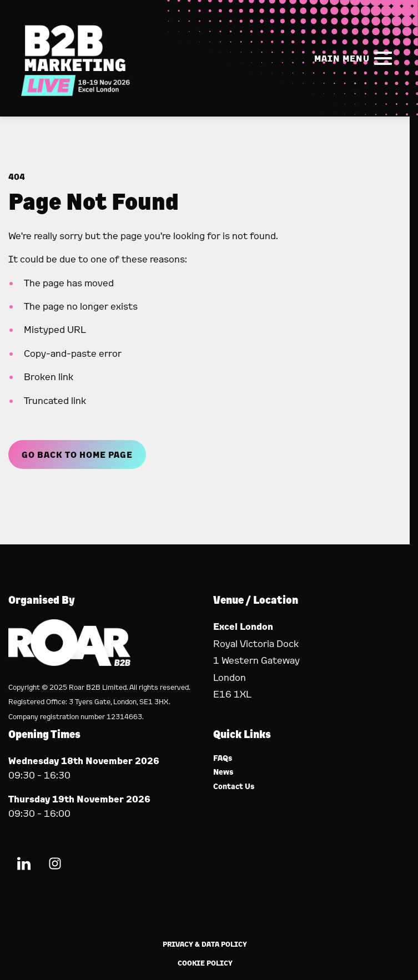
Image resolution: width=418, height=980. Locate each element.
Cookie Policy (205, 963)
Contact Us (234, 787)
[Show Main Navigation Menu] (355, 58)
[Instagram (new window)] (55, 865)
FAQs (223, 758)
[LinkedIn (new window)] (24, 865)
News (223, 772)
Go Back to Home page (77, 454)
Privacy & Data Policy (205, 944)
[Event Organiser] (69, 662)
